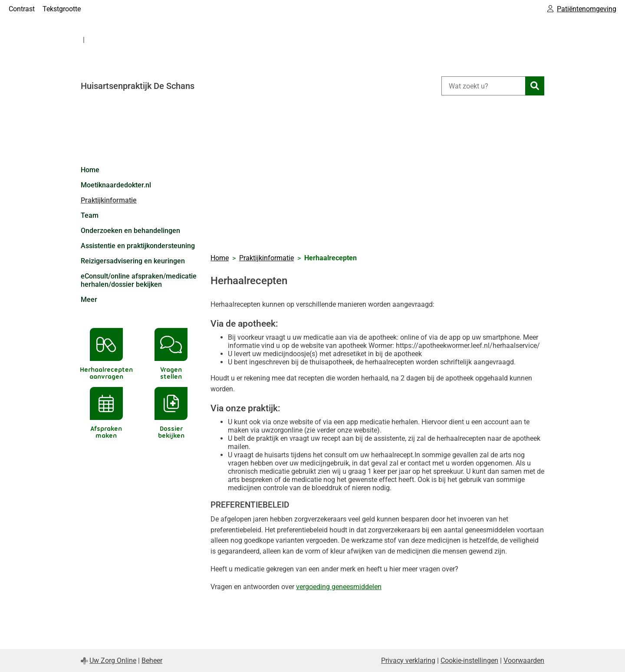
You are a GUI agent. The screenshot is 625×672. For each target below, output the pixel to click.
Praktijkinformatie (109, 200)
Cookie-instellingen (469, 661)
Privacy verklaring (408, 661)
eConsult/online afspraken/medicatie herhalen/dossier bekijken (139, 280)
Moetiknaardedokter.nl (116, 185)
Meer (89, 300)
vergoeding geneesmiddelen (339, 587)
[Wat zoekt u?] (483, 86)
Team (90, 215)
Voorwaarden (524, 661)
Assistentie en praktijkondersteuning (138, 246)
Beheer (152, 661)
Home (90, 170)
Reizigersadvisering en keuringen (133, 261)
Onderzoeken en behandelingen (130, 231)
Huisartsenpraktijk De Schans (138, 86)
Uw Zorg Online (113, 661)
